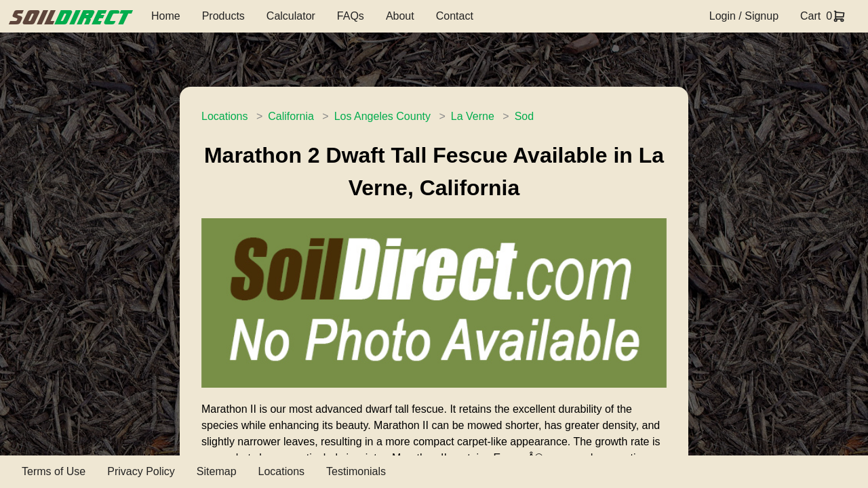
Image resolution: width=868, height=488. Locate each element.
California (291, 116)
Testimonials (356, 471)
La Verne (473, 116)
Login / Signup (744, 16)
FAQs (351, 16)
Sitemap (217, 471)
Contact (455, 16)
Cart (810, 16)
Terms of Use (54, 471)
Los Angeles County (382, 116)
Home (166, 16)
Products (223, 16)
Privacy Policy (141, 471)
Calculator (291, 16)
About (400, 16)
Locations (225, 116)
